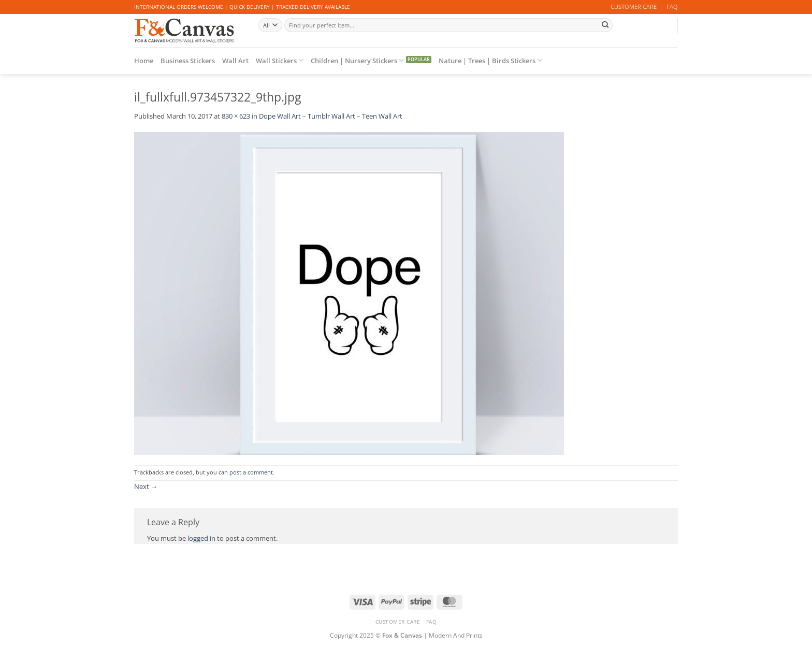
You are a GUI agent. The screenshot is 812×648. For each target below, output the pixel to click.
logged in (201, 538)
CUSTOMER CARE (634, 7)
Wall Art (235, 61)
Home (144, 61)
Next (146, 486)
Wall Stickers (280, 60)
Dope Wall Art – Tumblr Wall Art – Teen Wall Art (331, 116)
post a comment (251, 472)
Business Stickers (188, 61)
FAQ (672, 7)
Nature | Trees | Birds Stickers (490, 60)
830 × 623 (236, 116)
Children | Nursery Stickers (357, 60)
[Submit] (605, 25)
